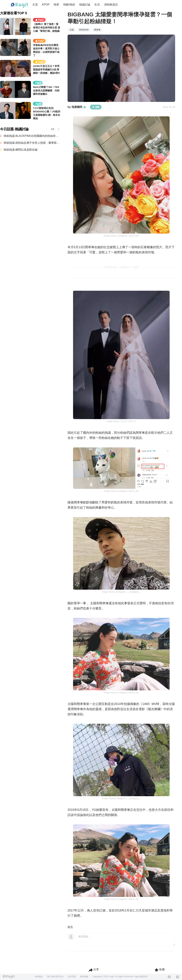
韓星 (56, 5)
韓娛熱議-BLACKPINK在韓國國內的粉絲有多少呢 (32, 136)
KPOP (46, 5)
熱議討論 (85, 5)
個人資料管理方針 (55, 977)
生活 (97, 5)
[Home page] (20, 5)
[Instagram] (178, 977)
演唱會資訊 (111, 5)
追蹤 (96, 107)
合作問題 (72, 977)
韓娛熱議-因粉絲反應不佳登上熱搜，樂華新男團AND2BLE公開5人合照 (32, 143)
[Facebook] (169, 977)
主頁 (35, 5)
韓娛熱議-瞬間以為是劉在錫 (21, 150)
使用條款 (39, 977)
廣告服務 (84, 977)
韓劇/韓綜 (69, 5)
